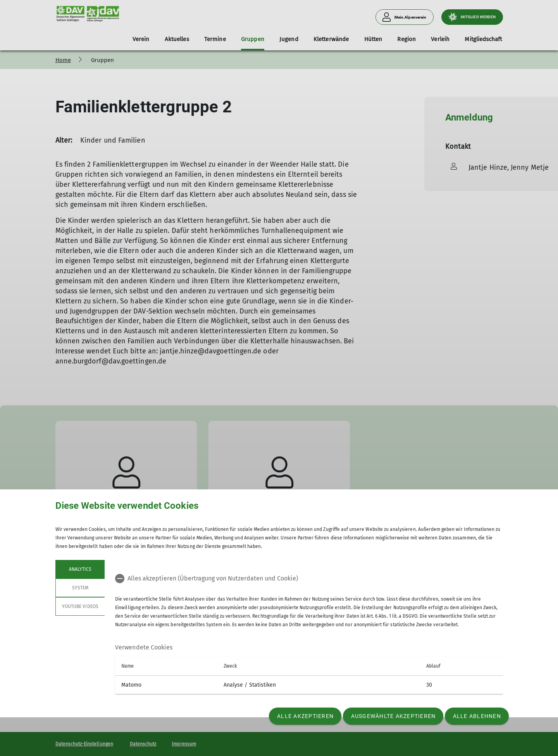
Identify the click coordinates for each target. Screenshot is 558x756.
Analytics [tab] (80, 569)
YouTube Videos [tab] (80, 606)
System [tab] (80, 588)
